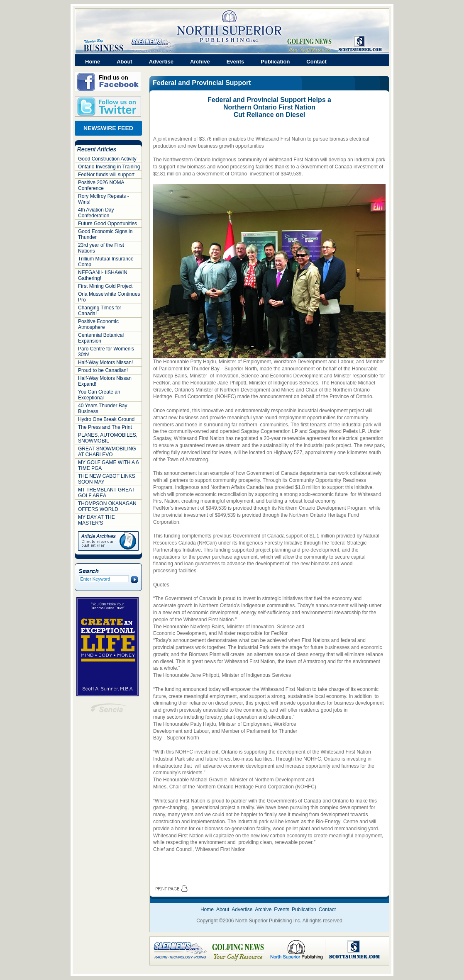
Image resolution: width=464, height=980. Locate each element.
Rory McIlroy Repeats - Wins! (104, 199)
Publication (275, 62)
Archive (200, 62)
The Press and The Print (105, 427)
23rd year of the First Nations (101, 248)
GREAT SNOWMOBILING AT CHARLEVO (107, 452)
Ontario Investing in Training (109, 167)
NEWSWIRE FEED (108, 128)
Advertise (161, 62)
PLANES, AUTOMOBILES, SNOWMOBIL (108, 438)
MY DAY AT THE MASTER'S (96, 520)
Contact (316, 62)
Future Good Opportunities (107, 224)
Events (236, 62)
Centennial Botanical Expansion (101, 338)
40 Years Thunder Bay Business (103, 409)
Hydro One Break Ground (106, 419)
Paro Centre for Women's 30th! (106, 352)
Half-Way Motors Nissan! (105, 362)
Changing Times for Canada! (100, 311)
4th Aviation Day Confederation (96, 213)
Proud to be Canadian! (103, 370)
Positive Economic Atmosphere (98, 324)
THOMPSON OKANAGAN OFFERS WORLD (107, 506)
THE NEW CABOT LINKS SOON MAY (107, 479)
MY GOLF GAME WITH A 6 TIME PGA (108, 465)
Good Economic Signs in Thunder (105, 234)
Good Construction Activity (107, 159)
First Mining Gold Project (105, 286)
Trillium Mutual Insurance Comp (106, 262)
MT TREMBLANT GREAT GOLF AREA (106, 493)
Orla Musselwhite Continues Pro (109, 297)
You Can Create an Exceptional (99, 395)
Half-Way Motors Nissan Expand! (105, 381)
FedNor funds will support (106, 175)
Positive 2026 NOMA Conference (101, 185)
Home (93, 62)
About (125, 62)
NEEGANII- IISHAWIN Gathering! (103, 275)
